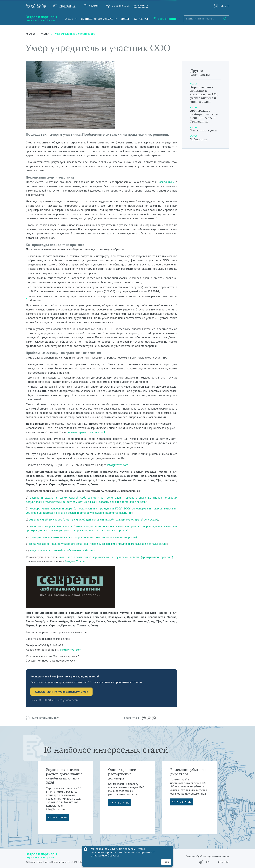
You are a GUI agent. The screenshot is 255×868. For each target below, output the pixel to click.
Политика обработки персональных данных (208, 856)
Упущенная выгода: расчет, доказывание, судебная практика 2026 (65, 776)
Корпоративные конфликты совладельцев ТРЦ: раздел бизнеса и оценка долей (204, 94)
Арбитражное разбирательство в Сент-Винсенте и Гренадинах (204, 116)
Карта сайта (223, 862)
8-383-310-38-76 (121, 6)
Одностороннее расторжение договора (122, 774)
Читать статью (57, 817)
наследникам (166, 182)
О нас (69, 19)
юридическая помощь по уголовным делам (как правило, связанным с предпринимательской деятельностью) (98, 544)
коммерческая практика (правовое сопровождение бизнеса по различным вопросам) (83, 537)
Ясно (166, 862)
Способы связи (140, 6)
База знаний (164, 19)
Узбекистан (199, 139)
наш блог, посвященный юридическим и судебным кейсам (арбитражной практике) (116, 557)
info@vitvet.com (67, 6)
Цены (125, 19)
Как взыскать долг (204, 130)
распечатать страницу (42, 718)
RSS (208, 862)
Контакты (141, 19)
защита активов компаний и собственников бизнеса (62, 550)
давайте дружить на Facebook (86, 432)
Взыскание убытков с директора (189, 772)
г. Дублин (94, 6)
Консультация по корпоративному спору (61, 691)
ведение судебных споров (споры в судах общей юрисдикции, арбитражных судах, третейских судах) (94, 519)
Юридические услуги (97, 19)
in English (225, 6)
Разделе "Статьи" (75, 561)
